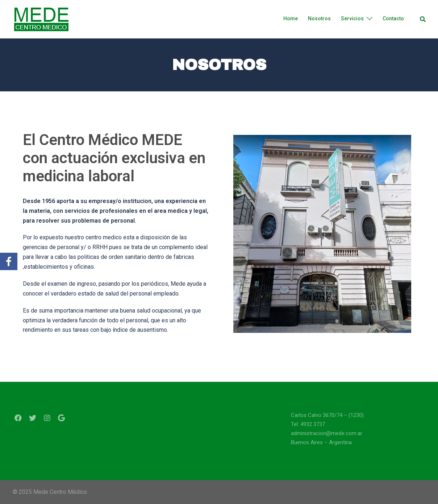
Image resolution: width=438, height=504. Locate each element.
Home (291, 18)
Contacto (393, 18)
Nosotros (319, 18)
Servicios (352, 18)
